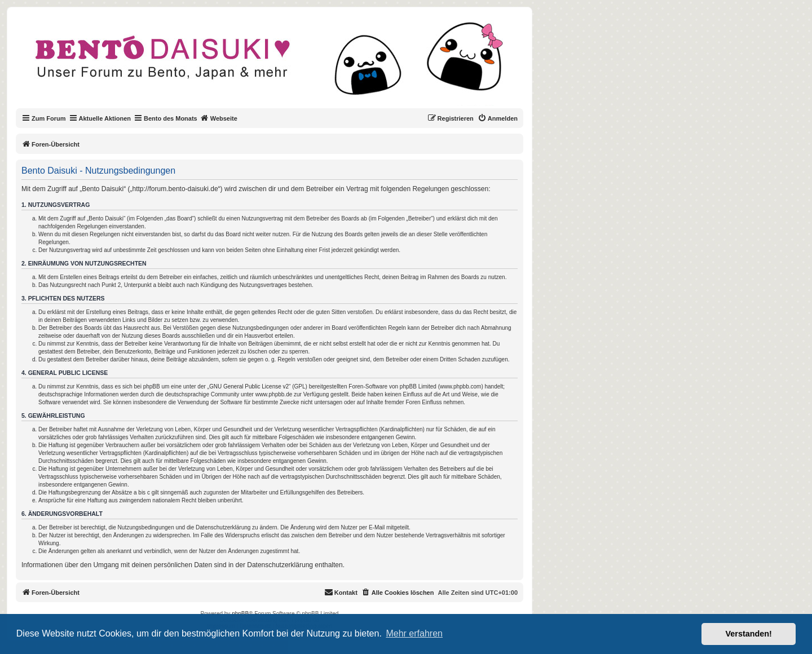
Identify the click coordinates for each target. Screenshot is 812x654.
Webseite (219, 118)
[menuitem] (498, 118)
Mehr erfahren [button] (414, 633)
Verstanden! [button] (749, 634)
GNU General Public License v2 (249, 386)
